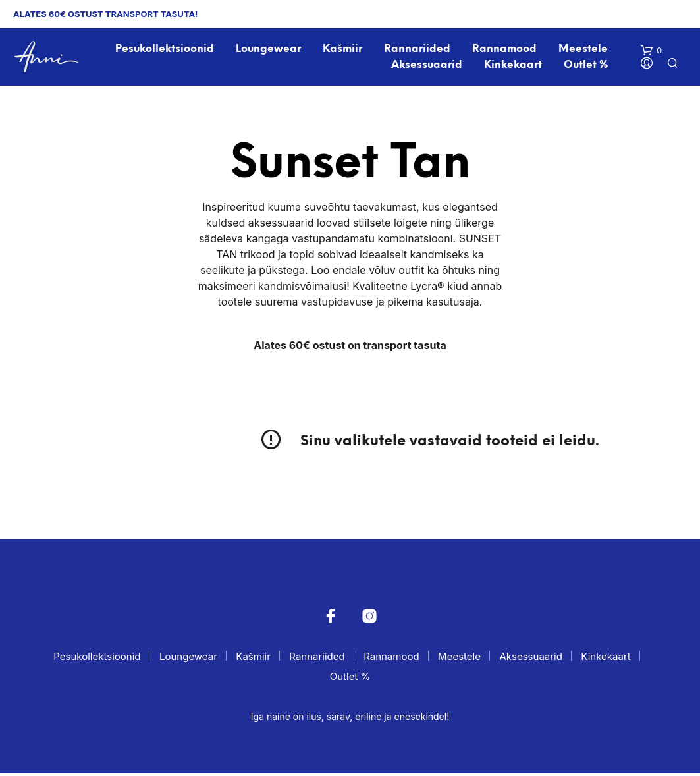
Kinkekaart (514, 66)
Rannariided (418, 50)
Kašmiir (343, 50)
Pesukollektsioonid (165, 50)
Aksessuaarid (427, 66)
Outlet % (586, 66)
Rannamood (505, 50)
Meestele (584, 50)
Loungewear (269, 50)
